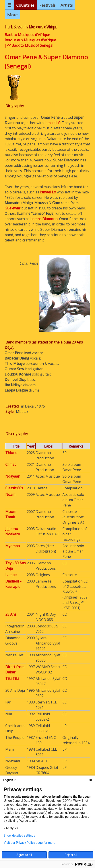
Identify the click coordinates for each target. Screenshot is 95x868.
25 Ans (11, 614)
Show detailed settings (19, 836)
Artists (67, 5)
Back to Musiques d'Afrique (27, 35)
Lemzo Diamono (44, 219)
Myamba (13, 546)
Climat (11, 464)
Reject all (71, 855)
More (13, 15)
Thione (11, 453)
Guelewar (13, 208)
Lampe (11, 575)
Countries (26, 5)
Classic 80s (14, 488)
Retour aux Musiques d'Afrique (30, 40)
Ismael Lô (52, 123)
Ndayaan (13, 476)
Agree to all (24, 855)
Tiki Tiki (12, 679)
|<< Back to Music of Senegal (29, 45)
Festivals (47, 5)
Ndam (10, 494)
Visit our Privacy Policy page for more (29, 843)
